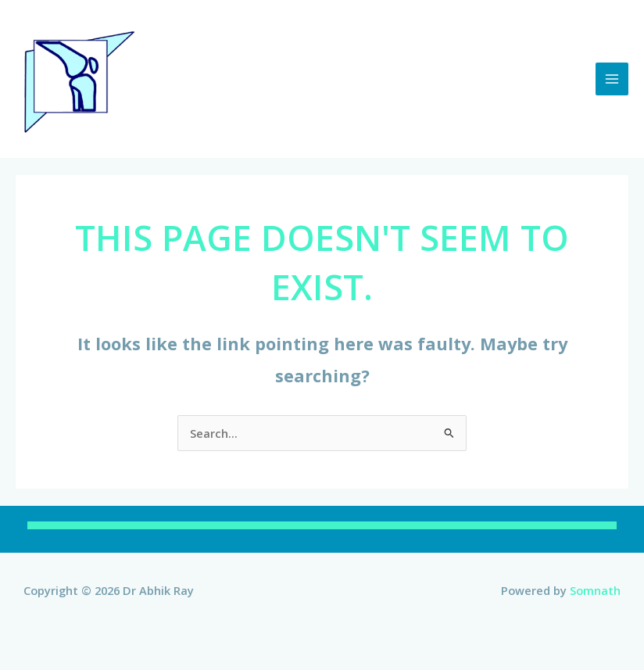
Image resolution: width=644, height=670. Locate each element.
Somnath (595, 590)
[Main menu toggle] (612, 79)
